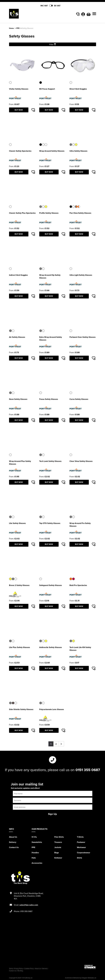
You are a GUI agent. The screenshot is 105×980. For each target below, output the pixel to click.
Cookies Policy (29, 968)
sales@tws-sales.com (29, 905)
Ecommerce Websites (72, 978)
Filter (53, 44)
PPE (18, 28)
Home (11, 28)
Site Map (20, 971)
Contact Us (14, 847)
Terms (11, 968)
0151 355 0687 (88, 770)
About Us (13, 837)
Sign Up (52, 814)
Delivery (13, 842)
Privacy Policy (18, 968)
